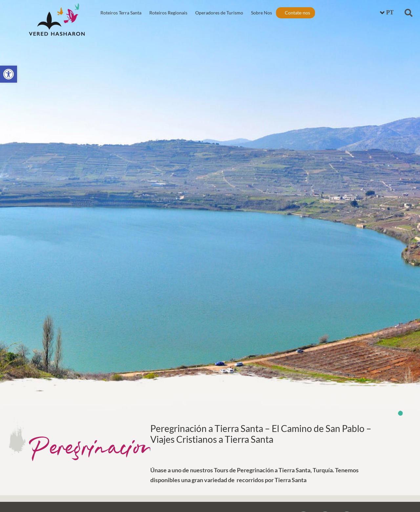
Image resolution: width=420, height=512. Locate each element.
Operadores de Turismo (219, 13)
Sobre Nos (262, 13)
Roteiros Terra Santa (121, 13)
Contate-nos (297, 13)
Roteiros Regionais (168, 13)
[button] (409, 13)
